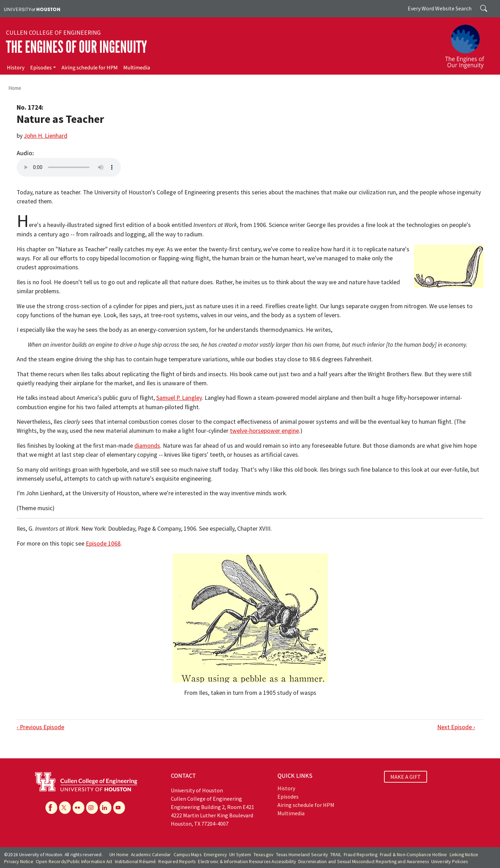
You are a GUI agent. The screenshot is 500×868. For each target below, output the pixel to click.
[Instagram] (92, 808)
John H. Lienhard (46, 136)
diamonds (147, 446)
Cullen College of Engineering (53, 33)
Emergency (215, 855)
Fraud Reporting (361, 855)
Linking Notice (464, 855)
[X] (65, 808)
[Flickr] (78, 808)
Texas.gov (264, 855)
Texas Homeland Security (302, 855)
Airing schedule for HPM (90, 68)
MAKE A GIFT (406, 777)
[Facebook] (51, 808)
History (16, 68)
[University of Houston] (32, 9)
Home (15, 88)
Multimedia (137, 68)
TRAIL (336, 855)
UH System (240, 855)
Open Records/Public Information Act (74, 862)
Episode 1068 (103, 543)
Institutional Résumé (136, 862)
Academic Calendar (151, 855)
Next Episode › (456, 727)
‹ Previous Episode (40, 727)
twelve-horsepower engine (264, 431)
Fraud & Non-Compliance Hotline (414, 855)
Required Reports (177, 862)
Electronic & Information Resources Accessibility (247, 862)
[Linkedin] (106, 808)
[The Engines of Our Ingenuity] (469, 43)
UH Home (119, 855)
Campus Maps (187, 855)
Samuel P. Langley (179, 398)
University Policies (450, 862)
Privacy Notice (19, 862)
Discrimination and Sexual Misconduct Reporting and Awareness (364, 862)
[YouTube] (119, 808)
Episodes (41, 68)
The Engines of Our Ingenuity (76, 47)
